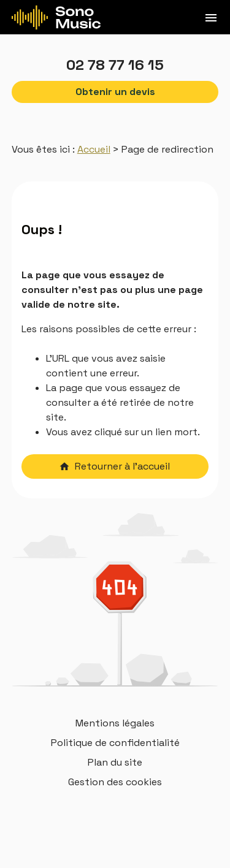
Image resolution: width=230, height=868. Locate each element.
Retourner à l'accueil (114, 466)
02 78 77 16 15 (115, 65)
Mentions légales (115, 723)
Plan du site (115, 762)
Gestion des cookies (115, 782)
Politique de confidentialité (115, 743)
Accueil (94, 149)
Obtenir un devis (115, 92)
